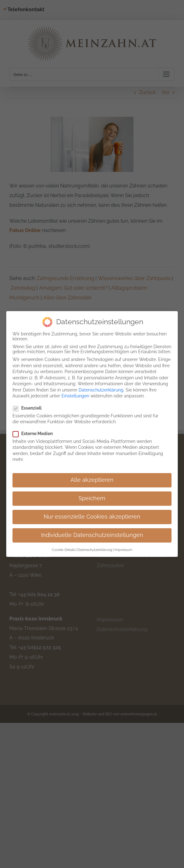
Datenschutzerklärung (101, 390)
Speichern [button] (92, 498)
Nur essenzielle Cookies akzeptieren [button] (92, 517)
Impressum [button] (123, 550)
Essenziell (30, 408)
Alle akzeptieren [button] (92, 480)
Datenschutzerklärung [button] (95, 550)
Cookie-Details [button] (63, 550)
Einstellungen (75, 396)
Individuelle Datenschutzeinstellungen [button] (92, 535)
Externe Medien (35, 434)
